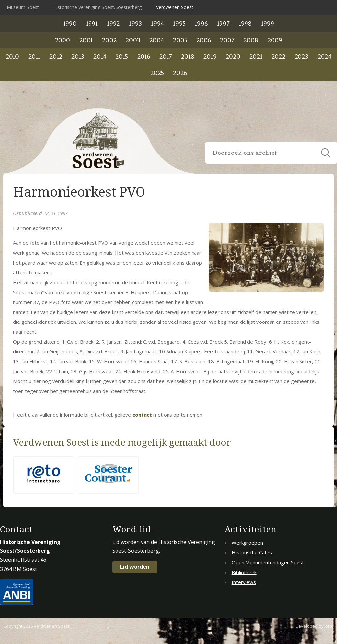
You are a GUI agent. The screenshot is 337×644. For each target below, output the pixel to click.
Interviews (244, 582)
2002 (109, 40)
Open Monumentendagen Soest (268, 562)
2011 (34, 56)
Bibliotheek (244, 572)
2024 (324, 56)
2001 (86, 40)
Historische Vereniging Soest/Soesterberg (97, 7)
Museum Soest (23, 7)
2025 (157, 73)
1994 (157, 24)
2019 (210, 56)
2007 (227, 40)
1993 (135, 24)
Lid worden (135, 567)
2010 (12, 56)
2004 (157, 40)
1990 (70, 24)
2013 (78, 56)
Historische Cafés (252, 552)
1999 (268, 24)
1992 (113, 24)
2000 (63, 40)
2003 (133, 40)
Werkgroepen (247, 543)
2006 (204, 40)
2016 (144, 56)
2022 (278, 56)
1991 (92, 24)
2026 (180, 73)
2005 (180, 40)
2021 (256, 56)
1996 (201, 24)
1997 (223, 24)
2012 (56, 56)
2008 (251, 40)
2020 (233, 56)
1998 (245, 24)
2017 (166, 56)
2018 (188, 56)
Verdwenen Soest (175, 7)
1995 (179, 24)
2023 (301, 56)
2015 (122, 56)
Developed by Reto (315, 626)
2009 (275, 40)
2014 (100, 56)
